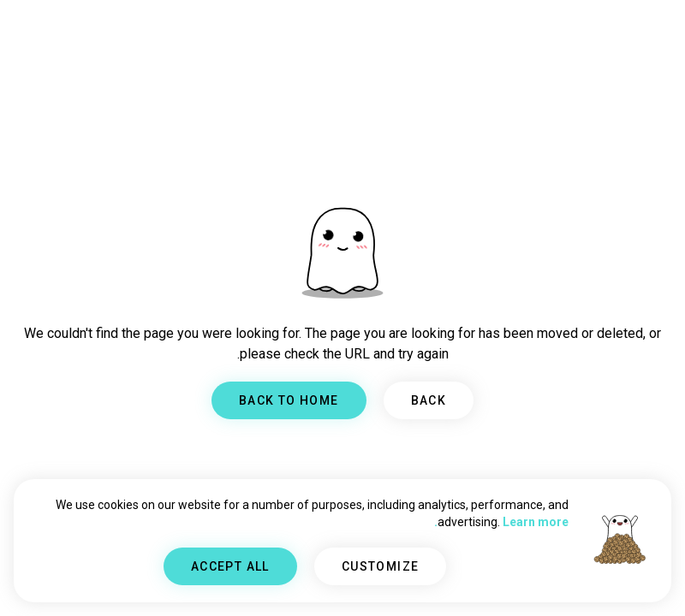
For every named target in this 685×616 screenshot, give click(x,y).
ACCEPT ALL (230, 566)
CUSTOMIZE (381, 566)
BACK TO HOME (289, 400)
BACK (429, 400)
